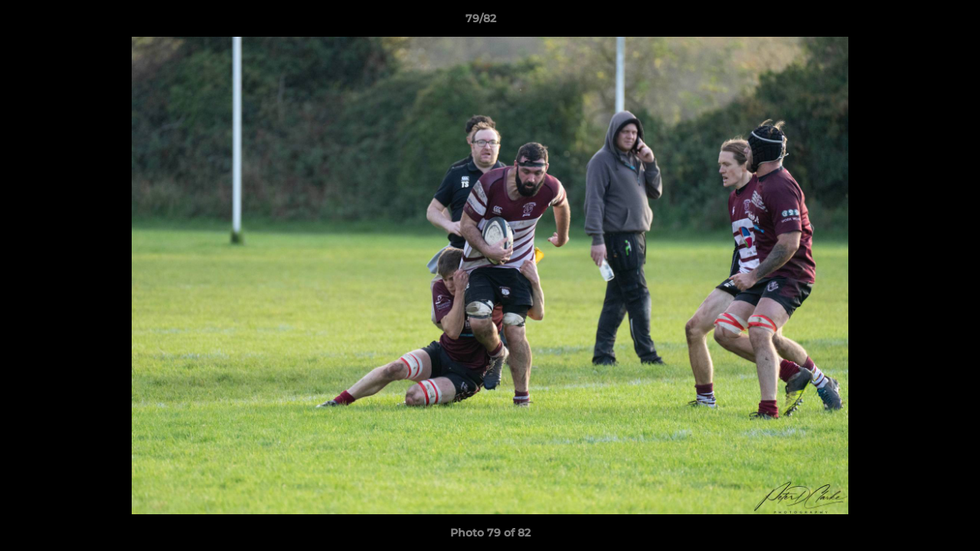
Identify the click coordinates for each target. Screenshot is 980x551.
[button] (916, 22)
